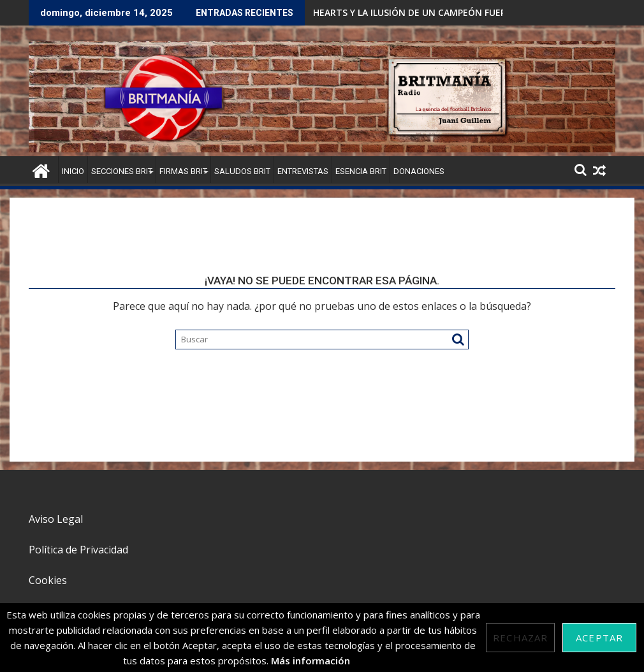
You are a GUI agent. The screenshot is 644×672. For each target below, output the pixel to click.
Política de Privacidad (78, 550)
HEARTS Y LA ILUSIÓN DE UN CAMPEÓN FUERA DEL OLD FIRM (444, 12)
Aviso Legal (56, 519)
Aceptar (599, 638)
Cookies (48, 580)
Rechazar (520, 638)
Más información (311, 661)
